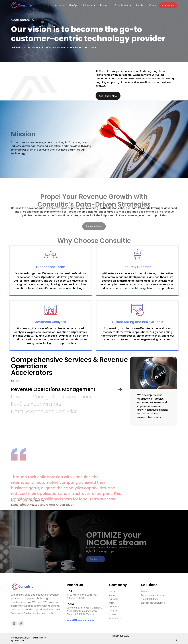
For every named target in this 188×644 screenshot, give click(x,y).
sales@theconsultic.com (81, 621)
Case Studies (122, 5)
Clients (152, 5)
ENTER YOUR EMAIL (121, 637)
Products (104, 5)
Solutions (88, 5)
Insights (140, 5)
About (59, 5)
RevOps (73, 5)
